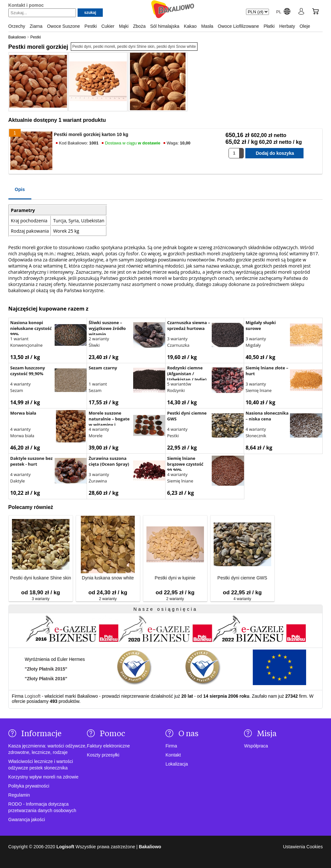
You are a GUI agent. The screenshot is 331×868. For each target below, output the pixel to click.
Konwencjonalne (27, 345)
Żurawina (98, 481)
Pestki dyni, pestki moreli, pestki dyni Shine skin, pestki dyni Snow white (134, 47)
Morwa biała (22, 436)
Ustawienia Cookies (303, 847)
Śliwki (94, 345)
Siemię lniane (259, 390)
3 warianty (177, 339)
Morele (96, 436)
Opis (20, 189)
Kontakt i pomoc (26, 5)
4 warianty (21, 384)
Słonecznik (256, 436)
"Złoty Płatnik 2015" (46, 669)
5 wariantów (179, 384)
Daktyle (18, 481)
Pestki (173, 436)
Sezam (17, 390)
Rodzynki (176, 390)
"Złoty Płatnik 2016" (46, 679)
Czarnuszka (178, 345)
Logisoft (32, 696)
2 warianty (99, 339)
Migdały (253, 345)
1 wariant (20, 339)
